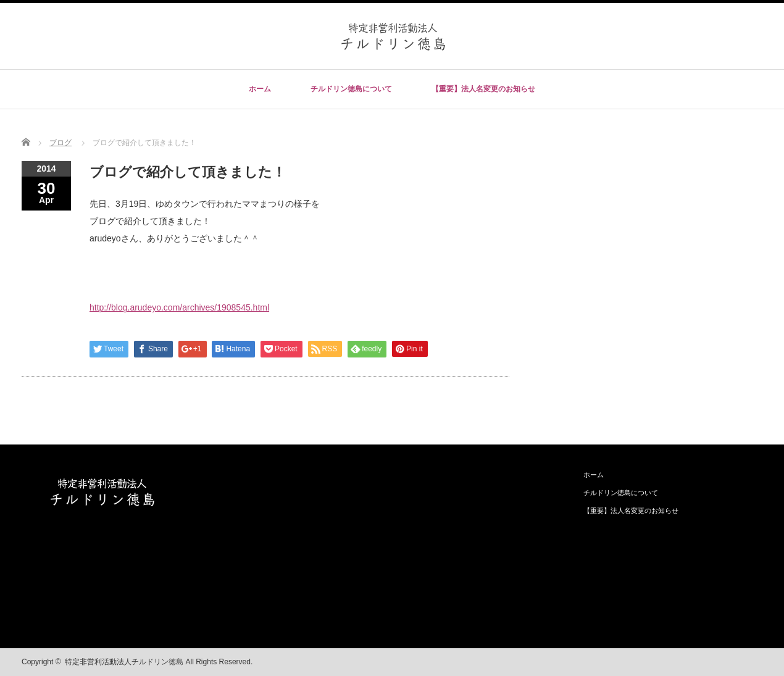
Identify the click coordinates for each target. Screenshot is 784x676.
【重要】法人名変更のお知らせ (483, 89)
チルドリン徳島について (351, 89)
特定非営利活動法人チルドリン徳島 (124, 662)
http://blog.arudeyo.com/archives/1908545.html (179, 307)
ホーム (260, 89)
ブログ (60, 143)
